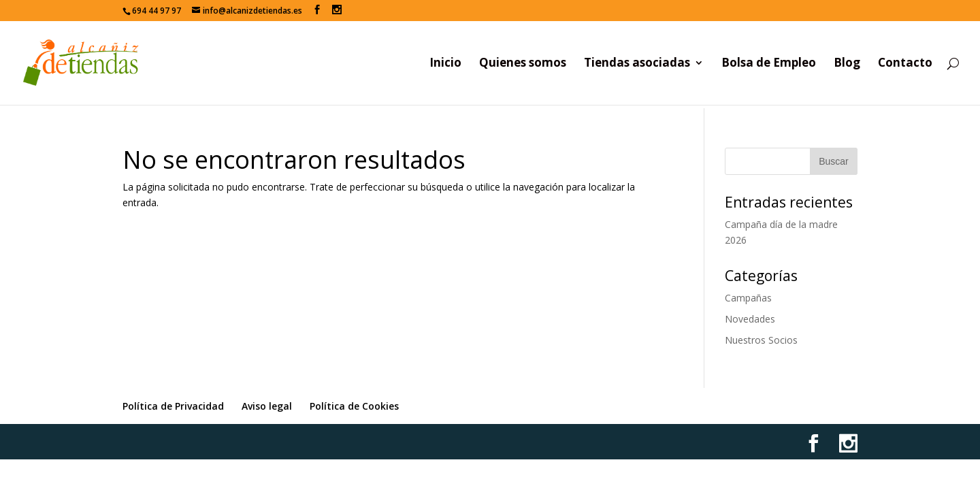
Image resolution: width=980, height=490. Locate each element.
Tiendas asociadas (637, 64)
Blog (847, 64)
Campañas (748, 298)
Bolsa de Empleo (769, 64)
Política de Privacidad (173, 406)
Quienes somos (523, 64)
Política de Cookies (354, 406)
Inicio (445, 64)
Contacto (905, 64)
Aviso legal (267, 406)
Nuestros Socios (761, 340)
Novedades (750, 319)
